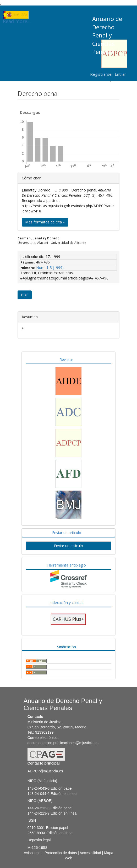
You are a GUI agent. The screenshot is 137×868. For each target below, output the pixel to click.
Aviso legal (33, 853)
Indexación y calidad (67, 603)
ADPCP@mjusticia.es (45, 771)
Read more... (17, 15)
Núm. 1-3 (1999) (50, 268)
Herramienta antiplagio (67, 565)
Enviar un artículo (67, 533)
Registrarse (101, 74)
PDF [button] (25, 295)
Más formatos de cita (45, 222)
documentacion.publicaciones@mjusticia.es (63, 743)
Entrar (120, 74)
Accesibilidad (90, 853)
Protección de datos (61, 853)
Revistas (67, 359)
